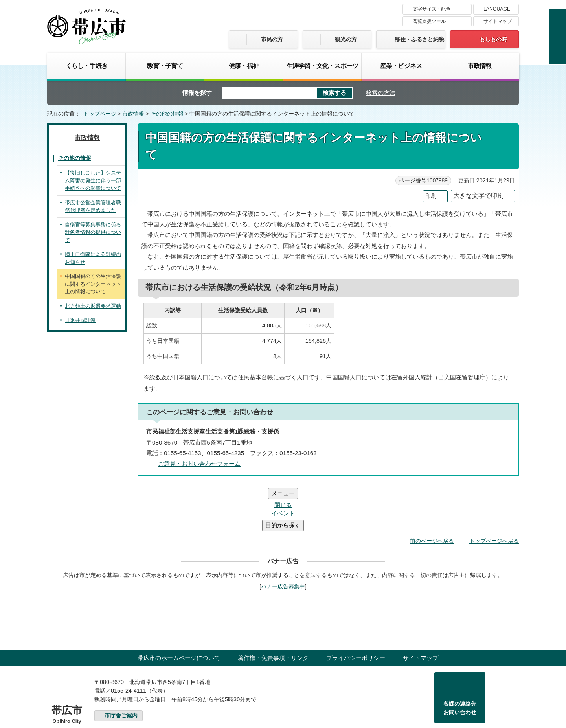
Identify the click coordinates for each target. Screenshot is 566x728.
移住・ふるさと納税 (419, 39)
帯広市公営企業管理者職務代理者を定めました (93, 207)
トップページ (100, 114)
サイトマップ (498, 21)
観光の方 (346, 39)
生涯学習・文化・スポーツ (322, 66)
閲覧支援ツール (429, 21)
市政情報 (480, 66)
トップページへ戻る (494, 494)
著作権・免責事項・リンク (273, 611)
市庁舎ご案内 (121, 668)
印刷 (431, 196)
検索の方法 (381, 93)
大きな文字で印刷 (478, 196)
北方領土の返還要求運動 (93, 306)
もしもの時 (493, 39)
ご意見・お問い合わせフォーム (199, 464)
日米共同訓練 (80, 320)
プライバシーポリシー (356, 611)
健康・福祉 (244, 66)
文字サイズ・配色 (432, 9)
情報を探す (197, 93)
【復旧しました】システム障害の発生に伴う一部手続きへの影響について (93, 180)
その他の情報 (167, 114)
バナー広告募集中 (283, 539)
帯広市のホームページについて (179, 611)
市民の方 (272, 39)
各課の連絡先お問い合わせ (460, 661)
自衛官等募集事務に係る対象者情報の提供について (93, 232)
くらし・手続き (86, 66)
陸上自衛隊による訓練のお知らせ (93, 258)
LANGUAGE (497, 9)
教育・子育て (165, 66)
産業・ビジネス (401, 66)
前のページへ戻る (432, 494)
